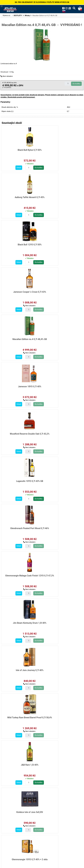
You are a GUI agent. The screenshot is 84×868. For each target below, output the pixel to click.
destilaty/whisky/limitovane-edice (16, 843)
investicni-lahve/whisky (12, 846)
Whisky (27, 16)
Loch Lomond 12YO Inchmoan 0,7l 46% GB (21, 576)
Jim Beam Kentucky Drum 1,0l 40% (21, 386)
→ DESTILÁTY (17, 16)
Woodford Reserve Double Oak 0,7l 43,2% (21, 293)
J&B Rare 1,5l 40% (62, 433)
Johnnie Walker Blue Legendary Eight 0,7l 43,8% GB (62, 670)
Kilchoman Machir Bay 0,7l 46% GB (21, 527)
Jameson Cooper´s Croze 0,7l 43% (62, 197)
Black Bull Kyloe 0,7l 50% (21, 150)
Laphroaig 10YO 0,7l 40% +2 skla (21, 716)
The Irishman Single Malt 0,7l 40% (21, 669)
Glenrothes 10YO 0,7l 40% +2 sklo (21, 763)
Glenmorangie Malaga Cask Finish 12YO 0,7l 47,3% (62, 340)
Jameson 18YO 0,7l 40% (62, 244)
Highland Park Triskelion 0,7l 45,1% (62, 527)
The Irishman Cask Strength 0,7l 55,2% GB (21, 623)
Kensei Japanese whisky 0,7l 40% (21, 810)
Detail (10, 167)
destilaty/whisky (10, 840)
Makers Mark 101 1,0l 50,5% (62, 716)
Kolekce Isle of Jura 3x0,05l (21, 480)
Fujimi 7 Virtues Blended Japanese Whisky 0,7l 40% (62, 764)
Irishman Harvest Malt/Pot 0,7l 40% (62, 622)
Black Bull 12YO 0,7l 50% (21, 197)
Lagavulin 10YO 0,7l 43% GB (62, 291)
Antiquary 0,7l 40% (62, 574)
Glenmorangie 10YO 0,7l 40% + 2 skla (62, 480)
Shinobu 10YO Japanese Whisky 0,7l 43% (62, 811)
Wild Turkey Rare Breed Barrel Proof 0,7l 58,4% (21, 434)
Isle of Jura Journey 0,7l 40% (62, 386)
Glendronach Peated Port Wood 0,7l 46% (21, 340)
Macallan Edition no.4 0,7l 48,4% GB (21, 244)
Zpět (42, 852)
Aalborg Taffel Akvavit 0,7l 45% (62, 150)
